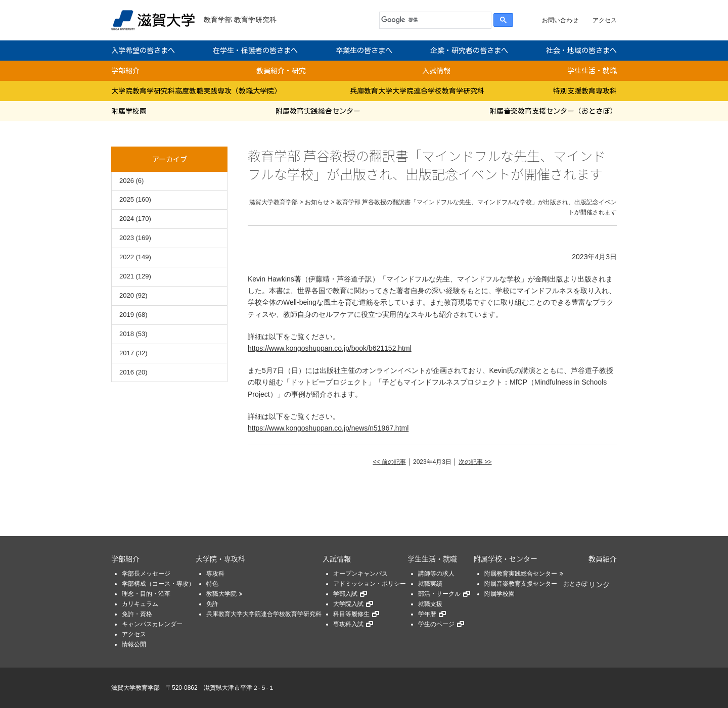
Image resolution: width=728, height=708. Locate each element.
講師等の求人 (436, 574)
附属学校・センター (506, 558)
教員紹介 (603, 558)
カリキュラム (140, 604)
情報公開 (134, 644)
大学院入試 (348, 604)
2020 (127, 295)
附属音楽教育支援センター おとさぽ (536, 584)
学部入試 (345, 594)
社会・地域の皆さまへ (581, 51)
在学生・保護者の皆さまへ (255, 51)
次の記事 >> (475, 462)
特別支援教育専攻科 (585, 91)
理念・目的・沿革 (146, 594)
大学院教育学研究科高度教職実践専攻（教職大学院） (196, 91)
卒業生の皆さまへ (364, 51)
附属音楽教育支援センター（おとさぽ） (553, 111)
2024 (127, 219)
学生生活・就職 (592, 71)
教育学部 (218, 20)
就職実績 (430, 584)
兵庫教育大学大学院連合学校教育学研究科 (417, 91)
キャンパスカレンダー (152, 624)
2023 (127, 238)
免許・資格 (137, 614)
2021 (127, 276)
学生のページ (436, 624)
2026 (127, 181)
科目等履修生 (351, 614)
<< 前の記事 (389, 462)
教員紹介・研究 (281, 71)
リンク (599, 584)
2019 (127, 315)
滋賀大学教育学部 (135, 688)
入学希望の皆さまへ (143, 51)
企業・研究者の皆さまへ (469, 51)
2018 (127, 334)
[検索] (433, 20)
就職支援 (430, 604)
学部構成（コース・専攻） (158, 584)
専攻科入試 (348, 624)
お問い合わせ (560, 20)
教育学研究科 (255, 20)
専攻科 (215, 574)
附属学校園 (129, 111)
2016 (127, 372)
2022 (127, 257)
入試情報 (436, 71)
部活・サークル (439, 594)
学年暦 (427, 614)
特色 (212, 584)
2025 (127, 199)
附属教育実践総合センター (318, 111)
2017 (127, 353)
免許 (212, 604)
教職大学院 (221, 594)
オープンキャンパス (360, 574)
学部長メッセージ (146, 574)
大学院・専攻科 (220, 558)
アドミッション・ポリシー (370, 584)
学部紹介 (125, 71)
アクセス (605, 20)
